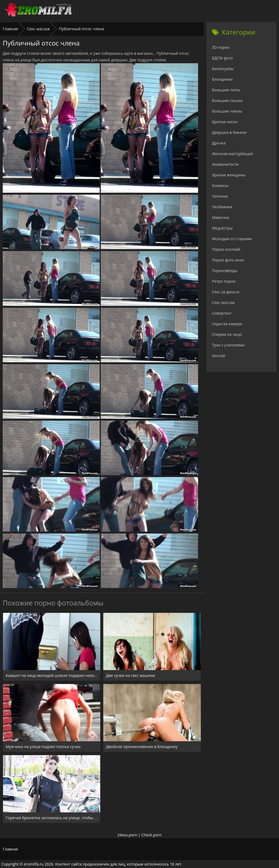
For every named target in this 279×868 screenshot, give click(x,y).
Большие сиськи (227, 100)
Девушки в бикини (229, 132)
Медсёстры (222, 228)
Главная (10, 29)
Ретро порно (224, 281)
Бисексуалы (223, 69)
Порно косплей (226, 249)
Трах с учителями (228, 345)
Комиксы (220, 186)
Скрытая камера (227, 324)
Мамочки (221, 217)
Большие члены (227, 111)
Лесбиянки (222, 207)
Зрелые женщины (229, 175)
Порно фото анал (228, 260)
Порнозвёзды (225, 271)
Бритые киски (225, 122)
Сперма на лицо (227, 334)
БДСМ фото (222, 58)
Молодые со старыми (232, 239)
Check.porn (151, 835)
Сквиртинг (222, 313)
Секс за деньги (226, 292)
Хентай (219, 356)
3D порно (221, 47)
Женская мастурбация (232, 154)
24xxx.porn (127, 835)
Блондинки (222, 79)
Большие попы (226, 90)
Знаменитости (225, 164)
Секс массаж (38, 29)
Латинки (220, 196)
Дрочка (219, 143)
